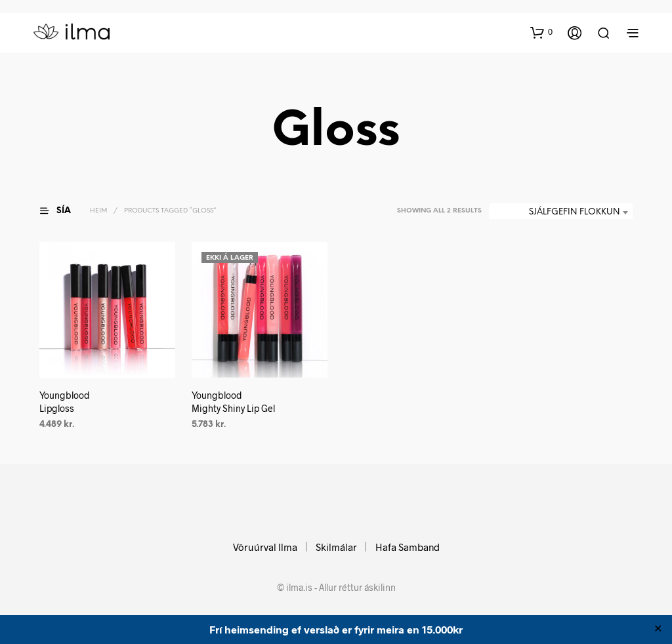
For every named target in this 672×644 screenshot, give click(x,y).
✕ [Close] (658, 630)
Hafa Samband (408, 547)
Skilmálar (336, 547)
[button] (541, 32)
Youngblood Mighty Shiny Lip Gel (233, 402)
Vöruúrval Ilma (265, 547)
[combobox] (561, 212)
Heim (98, 211)
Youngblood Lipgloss (65, 402)
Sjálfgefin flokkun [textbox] (574, 212)
